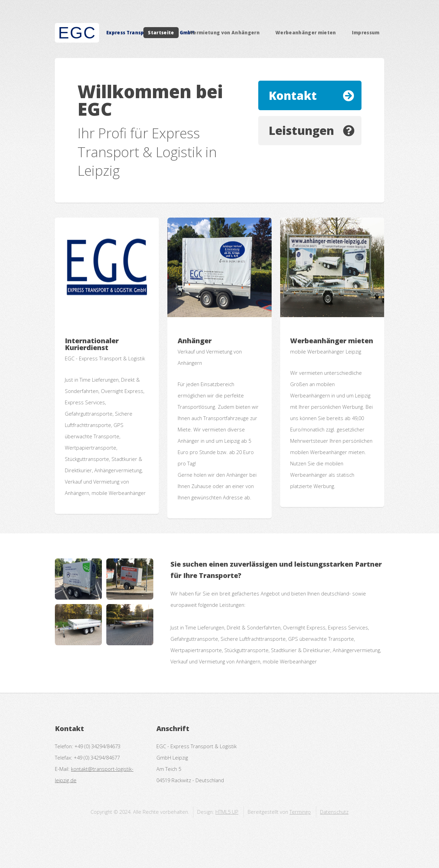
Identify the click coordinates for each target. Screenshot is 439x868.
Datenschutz (334, 812)
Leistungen (301, 131)
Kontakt (293, 96)
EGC (77, 33)
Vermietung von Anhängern (225, 33)
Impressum (366, 33)
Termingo (300, 812)
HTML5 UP (227, 812)
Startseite (161, 33)
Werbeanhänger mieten (306, 33)
